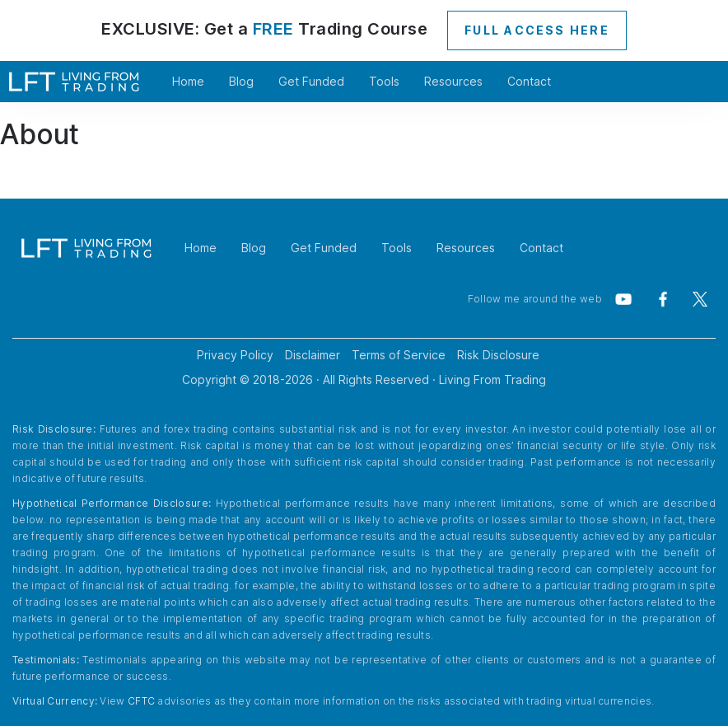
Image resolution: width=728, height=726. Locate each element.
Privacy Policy (235, 355)
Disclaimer (313, 355)
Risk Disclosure (498, 355)
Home (188, 81)
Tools (384, 81)
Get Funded (311, 81)
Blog (241, 81)
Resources (453, 81)
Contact (529, 81)
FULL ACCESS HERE (537, 30)
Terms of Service (399, 355)
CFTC (141, 701)
